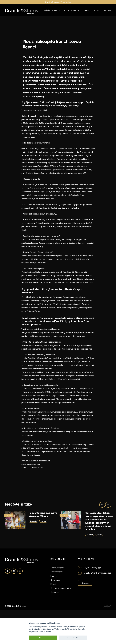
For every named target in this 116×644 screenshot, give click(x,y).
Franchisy (89, 534)
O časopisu (55, 580)
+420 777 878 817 (92, 568)
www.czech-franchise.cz (39, 461)
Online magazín (72, 10)
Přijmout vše (43, 638)
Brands (43, 521)
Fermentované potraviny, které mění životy (43, 515)
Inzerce (87, 10)
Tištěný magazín (52, 10)
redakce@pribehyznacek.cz (97, 573)
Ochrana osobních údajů (61, 588)
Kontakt (107, 10)
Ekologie (33, 521)
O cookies (55, 592)
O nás (97, 10)
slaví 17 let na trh (63, 2)
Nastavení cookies (73, 638)
